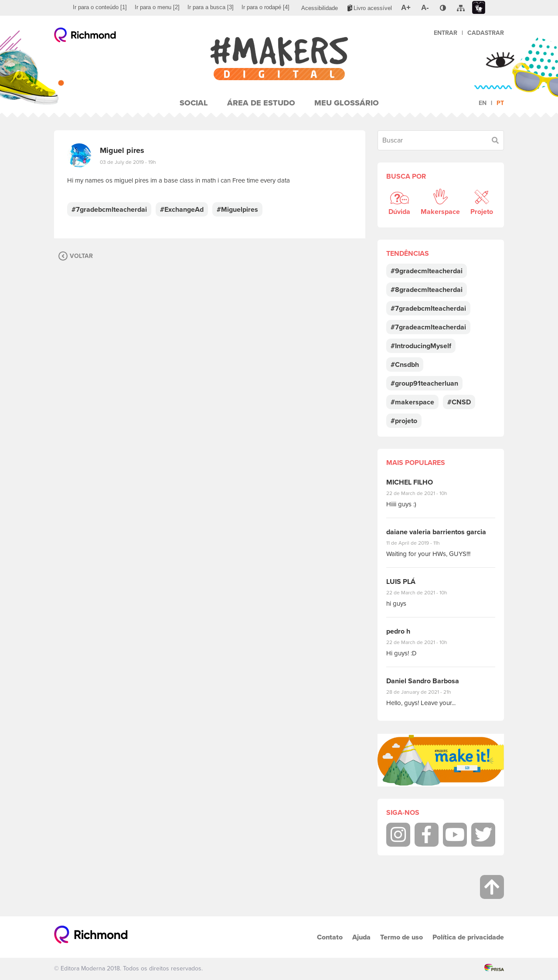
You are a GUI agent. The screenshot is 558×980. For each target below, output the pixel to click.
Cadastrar (486, 33)
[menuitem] (100, 7)
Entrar (446, 33)
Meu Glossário (347, 103)
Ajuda (361, 937)
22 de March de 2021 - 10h (424, 493)
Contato (330, 937)
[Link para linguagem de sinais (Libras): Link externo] (479, 8)
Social (194, 103)
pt (500, 103)
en (483, 103)
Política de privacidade (468, 937)
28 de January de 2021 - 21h (425, 692)
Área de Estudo (261, 103)
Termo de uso (401, 937)
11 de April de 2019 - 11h (419, 543)
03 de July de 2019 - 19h (128, 162)
